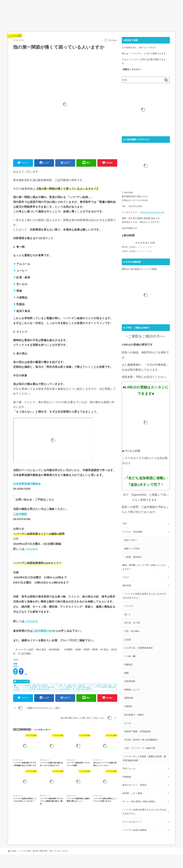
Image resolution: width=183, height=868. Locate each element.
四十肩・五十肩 (132, 623)
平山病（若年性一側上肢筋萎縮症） (142, 740)
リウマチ (129, 606)
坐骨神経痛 (130, 681)
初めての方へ (131, 540)
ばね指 (128, 640)
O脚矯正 (129, 706)
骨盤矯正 (129, 665)
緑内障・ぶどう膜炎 (132, 793)
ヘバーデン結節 (14, 36)
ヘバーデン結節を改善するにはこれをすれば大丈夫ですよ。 (144, 596)
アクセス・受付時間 (132, 532)
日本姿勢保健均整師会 (27, 484)
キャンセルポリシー (132, 822)
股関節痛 (129, 698)
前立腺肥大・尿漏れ (134, 715)
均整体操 (127, 777)
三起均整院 (20, 514)
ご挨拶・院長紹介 (133, 557)
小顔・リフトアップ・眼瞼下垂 (140, 748)
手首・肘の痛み (132, 631)
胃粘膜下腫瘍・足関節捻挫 (138, 731)
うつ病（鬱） (131, 656)
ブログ (126, 577)
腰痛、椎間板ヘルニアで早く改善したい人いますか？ (144, 567)
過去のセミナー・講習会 (134, 785)
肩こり (128, 614)
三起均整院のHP (43, 631)
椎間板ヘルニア (132, 690)
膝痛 (127, 673)
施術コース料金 (132, 549)
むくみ (128, 723)
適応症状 (127, 586)
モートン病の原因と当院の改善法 (139, 802)
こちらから (31, 549)
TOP (125, 524)
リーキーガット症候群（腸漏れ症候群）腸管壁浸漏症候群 (144, 758)
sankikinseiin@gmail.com (152, 212)
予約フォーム (129, 769)
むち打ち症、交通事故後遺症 (139, 648)
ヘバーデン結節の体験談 (134, 830)
